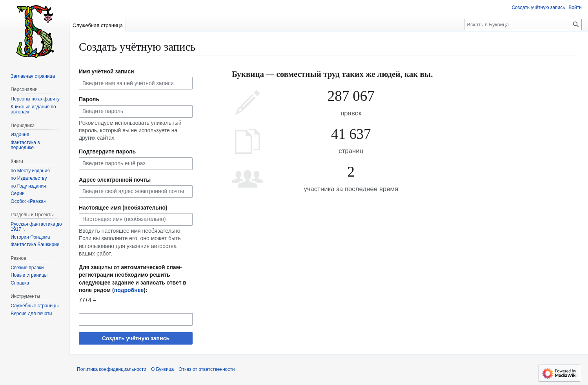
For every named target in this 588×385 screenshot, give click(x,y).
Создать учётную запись (136, 338)
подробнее (129, 290)
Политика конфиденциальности (112, 369)
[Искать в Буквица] (523, 25)
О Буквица (162, 369)
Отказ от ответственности (207, 369)
